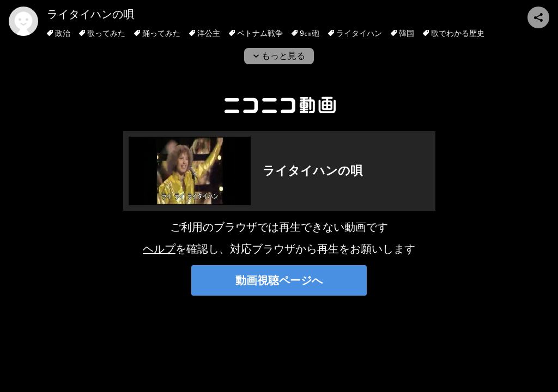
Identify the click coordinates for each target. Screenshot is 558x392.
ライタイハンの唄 (90, 14)
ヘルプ (159, 249)
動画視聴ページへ (279, 280)
